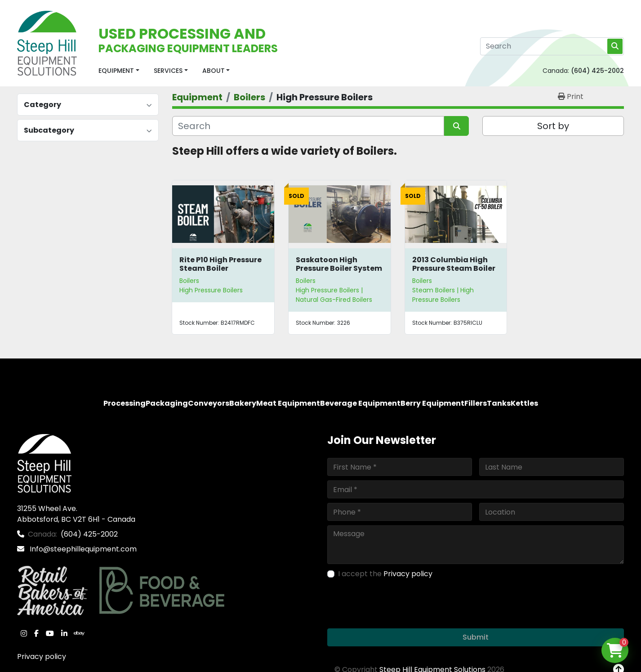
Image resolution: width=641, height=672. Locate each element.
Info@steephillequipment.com (82, 549)
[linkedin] (64, 633)
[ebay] (79, 633)
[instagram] (24, 633)
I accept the (385, 574)
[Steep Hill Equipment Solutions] (44, 463)
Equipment (116, 71)
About (214, 71)
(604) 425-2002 (597, 71)
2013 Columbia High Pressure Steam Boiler (454, 264)
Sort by (553, 126)
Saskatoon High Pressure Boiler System (339, 264)
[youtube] (50, 633)
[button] (119, 71)
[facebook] (36, 633)
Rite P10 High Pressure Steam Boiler (220, 264)
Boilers (189, 281)
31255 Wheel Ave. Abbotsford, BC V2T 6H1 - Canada (76, 514)
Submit (476, 637)
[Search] (552, 46)
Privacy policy (42, 656)
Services (168, 71)
